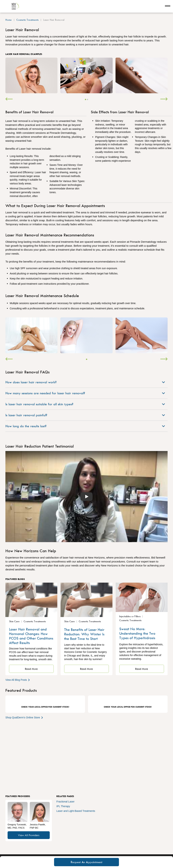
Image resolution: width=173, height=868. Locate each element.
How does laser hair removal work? (85, 382)
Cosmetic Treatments (27, 20)
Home (9, 20)
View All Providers (29, 835)
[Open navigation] (168, 6)
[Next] (164, 99)
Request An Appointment (86, 862)
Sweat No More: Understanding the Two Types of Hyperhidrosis (137, 633)
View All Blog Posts (18, 680)
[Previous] (9, 99)
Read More (31, 669)
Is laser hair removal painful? (85, 415)
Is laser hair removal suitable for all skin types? (85, 404)
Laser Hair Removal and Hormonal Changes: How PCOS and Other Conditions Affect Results (31, 636)
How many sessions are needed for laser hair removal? (85, 393)
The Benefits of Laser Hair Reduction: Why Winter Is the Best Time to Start (84, 634)
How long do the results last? (85, 426)
